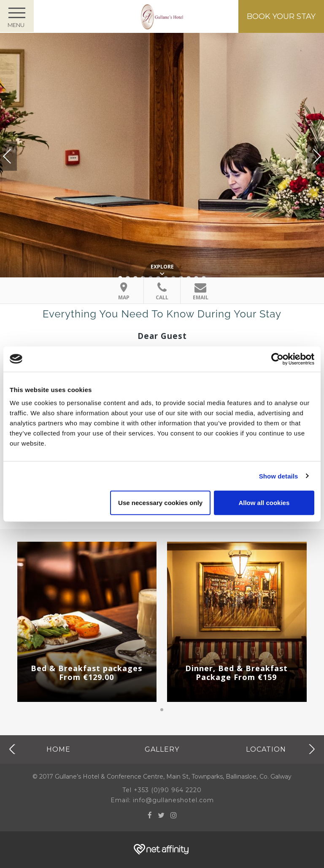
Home (58, 749)
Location (266, 749)
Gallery (162, 749)
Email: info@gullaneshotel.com (162, 800)
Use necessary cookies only (160, 503)
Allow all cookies (264, 503)
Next (308, 152)
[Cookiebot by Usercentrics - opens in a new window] (277, 359)
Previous (16, 156)
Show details (279, 476)
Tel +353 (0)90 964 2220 (162, 790)
